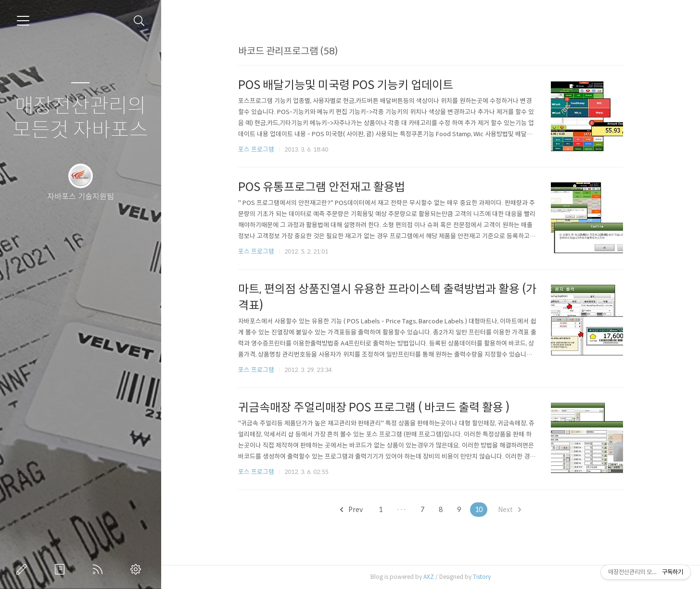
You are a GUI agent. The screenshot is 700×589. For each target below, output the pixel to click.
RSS (100, 569)
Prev (351, 510)
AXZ (429, 577)
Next (509, 510)
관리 (138, 569)
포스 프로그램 (256, 149)
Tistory (482, 577)
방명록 (62, 569)
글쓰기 (24, 569)
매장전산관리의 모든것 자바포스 (80, 118)
